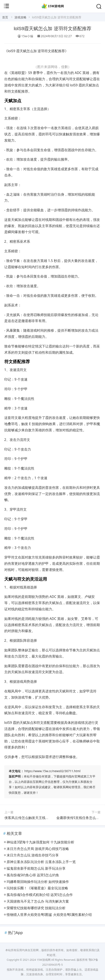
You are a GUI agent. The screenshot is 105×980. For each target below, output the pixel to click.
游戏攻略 (20, 17)
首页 (5, 17)
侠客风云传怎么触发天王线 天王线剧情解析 (37, 818)
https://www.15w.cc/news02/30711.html (52, 771)
